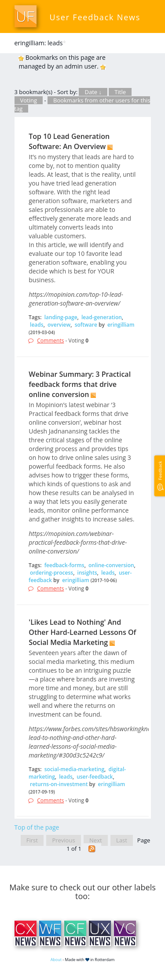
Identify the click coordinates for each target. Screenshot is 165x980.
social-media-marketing (74, 769)
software (86, 325)
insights (87, 573)
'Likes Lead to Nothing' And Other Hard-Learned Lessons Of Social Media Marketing (82, 632)
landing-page (61, 317)
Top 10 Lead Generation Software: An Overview (69, 141)
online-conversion (111, 565)
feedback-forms (64, 565)
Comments (50, 341)
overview (59, 325)
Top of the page (37, 827)
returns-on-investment (59, 784)
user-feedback (95, 777)
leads (37, 325)
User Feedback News (95, 17)
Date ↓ (93, 92)
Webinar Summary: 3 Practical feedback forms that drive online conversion (80, 384)
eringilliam (121, 325)
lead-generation (102, 317)
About (56, 960)
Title (120, 92)
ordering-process (51, 573)
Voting (29, 100)
